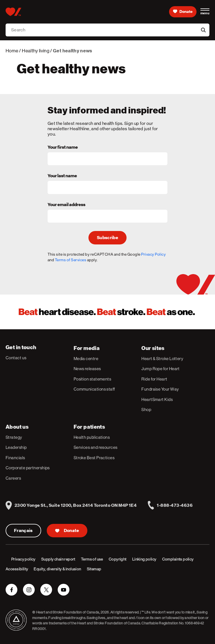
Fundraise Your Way (160, 389)
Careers (13, 478)
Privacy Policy (153, 254)
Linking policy (144, 559)
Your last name (62, 176)
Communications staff (94, 389)
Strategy (14, 437)
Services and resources (96, 447)
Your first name (63, 148)
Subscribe (107, 238)
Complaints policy (178, 559)
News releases (87, 369)
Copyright (118, 559)
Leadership (16, 447)
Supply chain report (58, 559)
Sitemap (94, 569)
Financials (15, 458)
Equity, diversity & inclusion (57, 569)
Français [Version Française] (23, 531)
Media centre (86, 359)
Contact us (16, 358)
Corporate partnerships (28, 468)
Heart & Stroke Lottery (162, 359)
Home (12, 51)
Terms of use (92, 559)
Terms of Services (71, 260)
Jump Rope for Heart (161, 369)
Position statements (93, 379)
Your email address (66, 205)
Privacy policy (23, 559)
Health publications (92, 437)
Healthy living (36, 51)
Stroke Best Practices (94, 458)
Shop (146, 410)
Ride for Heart (154, 379)
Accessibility (17, 569)
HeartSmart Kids (157, 399)
